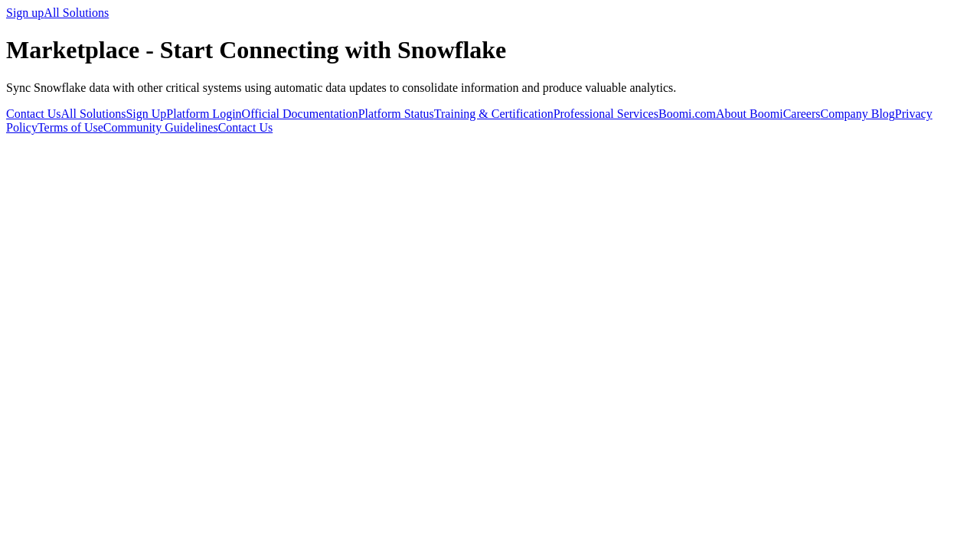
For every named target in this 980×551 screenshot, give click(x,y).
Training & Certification (494, 114)
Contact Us (34, 114)
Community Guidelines (161, 127)
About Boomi (750, 114)
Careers (802, 114)
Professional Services (606, 114)
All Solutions (76, 13)
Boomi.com (687, 114)
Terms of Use (70, 127)
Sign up (25, 13)
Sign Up (146, 114)
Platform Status (396, 114)
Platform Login (204, 114)
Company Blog (857, 114)
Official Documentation (300, 114)
